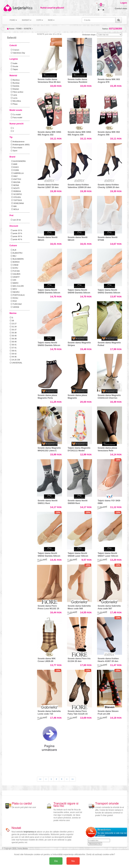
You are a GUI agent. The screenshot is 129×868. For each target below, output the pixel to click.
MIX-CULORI (17, 286)
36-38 (13, 339)
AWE (14, 164)
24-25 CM (15, 360)
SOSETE (28, 29)
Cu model (15, 114)
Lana (13, 95)
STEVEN (15, 197)
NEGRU (15, 292)
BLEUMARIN (17, 259)
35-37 (13, 330)
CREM (14, 265)
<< (40, 779)
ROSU (14, 298)
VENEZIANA (17, 203)
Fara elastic (16, 148)
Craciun (14, 50)
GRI (13, 280)
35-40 (13, 336)
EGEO (14, 167)
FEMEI (19, 29)
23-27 (13, 324)
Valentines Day (17, 53)
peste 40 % (16, 239)
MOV (13, 289)
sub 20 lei (15, 220)
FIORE (14, 170)
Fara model (16, 118)
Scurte (14, 66)
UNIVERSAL (16, 363)
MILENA (15, 182)
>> (73, 779)
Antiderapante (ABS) (20, 145)
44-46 (13, 357)
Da (56, 861)
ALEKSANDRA (18, 161)
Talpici (14, 69)
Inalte (14, 63)
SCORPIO (16, 194)
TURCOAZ (16, 304)
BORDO (15, 262)
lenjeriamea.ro (30, 832)
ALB (13, 250)
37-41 (13, 348)
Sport (13, 151)
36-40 (13, 342)
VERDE (14, 307)
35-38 (13, 333)
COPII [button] (40, 20)
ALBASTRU (16, 253)
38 (12, 321)
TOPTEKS (16, 200)
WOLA (14, 209)
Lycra (14, 98)
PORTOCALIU (17, 295)
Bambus (15, 80)
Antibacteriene (17, 142)
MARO (14, 283)
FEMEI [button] (13, 20)
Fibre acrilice (17, 92)
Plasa (14, 104)
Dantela (14, 86)
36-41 (13, 345)
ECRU (14, 268)
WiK (13, 206)
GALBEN (15, 274)
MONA (14, 185)
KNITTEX (15, 179)
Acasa (11, 29)
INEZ (14, 176)
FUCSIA (15, 271)
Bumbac (15, 83)
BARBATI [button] (27, 20)
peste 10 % (16, 230)
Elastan (14, 89)
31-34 (13, 327)
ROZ (13, 301)
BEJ (13, 256)
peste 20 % (16, 233)
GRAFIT (15, 277)
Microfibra (15, 101)
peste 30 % (16, 236)
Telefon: (112, 29)
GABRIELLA (17, 173)
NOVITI (15, 188)
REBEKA (15, 191)
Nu (73, 861)
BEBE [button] (51, 20)
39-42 (13, 354)
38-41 (13, 351)
